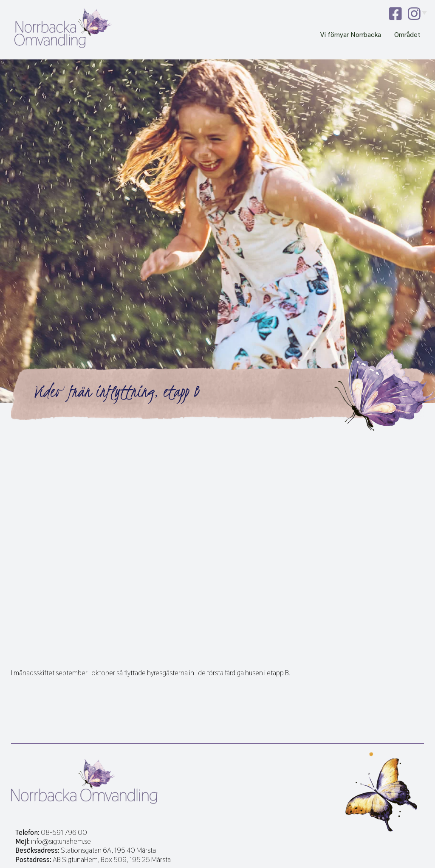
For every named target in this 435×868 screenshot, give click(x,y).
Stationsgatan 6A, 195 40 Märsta (108, 850)
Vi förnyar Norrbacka (351, 35)
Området (407, 35)
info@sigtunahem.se (61, 841)
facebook (395, 14)
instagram (414, 14)
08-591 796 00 (64, 833)
